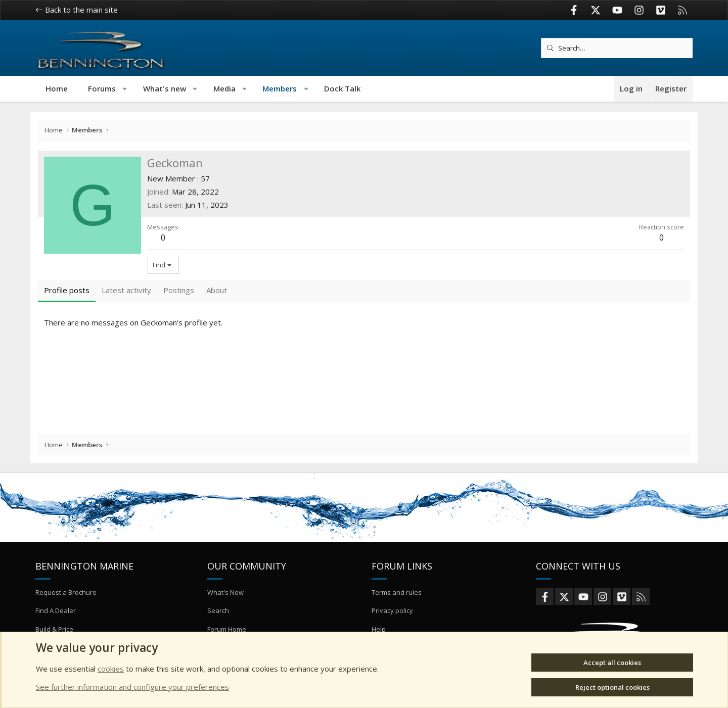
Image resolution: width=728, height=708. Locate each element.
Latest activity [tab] (126, 290)
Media (224, 88)
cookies (111, 669)
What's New (225, 592)
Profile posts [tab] (67, 290)
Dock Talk (342, 88)
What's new (165, 88)
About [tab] (217, 290)
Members (280, 88)
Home (57, 88)
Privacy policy (392, 610)
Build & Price (54, 629)
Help (379, 629)
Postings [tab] (179, 290)
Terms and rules (397, 592)
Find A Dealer (56, 610)
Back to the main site (77, 10)
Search (218, 610)
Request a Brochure (66, 592)
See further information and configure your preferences (132, 687)
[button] (125, 89)
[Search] (617, 48)
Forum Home (227, 629)
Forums (102, 88)
